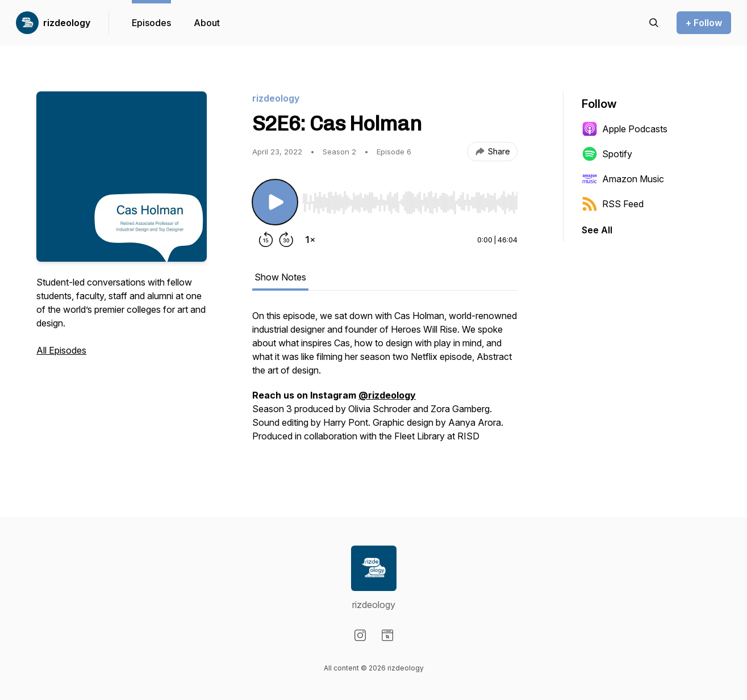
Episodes (151, 23)
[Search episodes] (654, 23)
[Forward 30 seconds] (286, 240)
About (207, 23)
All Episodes (61, 350)
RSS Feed (613, 204)
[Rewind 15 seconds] (266, 240)
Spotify (607, 154)
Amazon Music (623, 179)
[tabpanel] (385, 382)
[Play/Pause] (275, 202)
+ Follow (704, 23)
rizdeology (67, 23)
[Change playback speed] (310, 240)
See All (597, 230)
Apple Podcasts (625, 129)
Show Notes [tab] (280, 277)
